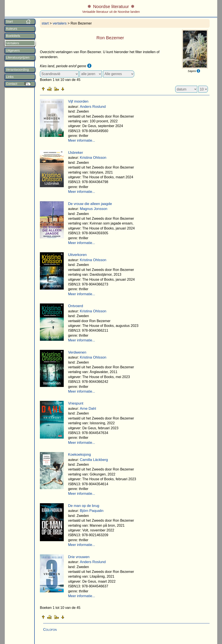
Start (9, 21)
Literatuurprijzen (18, 57)
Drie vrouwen (79, 557)
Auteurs (11, 29)
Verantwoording (17, 70)
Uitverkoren (77, 255)
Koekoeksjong (79, 455)
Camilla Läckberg (94, 460)
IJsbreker (76, 153)
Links (10, 77)
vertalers (60, 23)
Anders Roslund (93, 107)
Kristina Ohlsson (93, 158)
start (45, 23)
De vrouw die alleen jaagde (90, 204)
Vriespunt (76, 403)
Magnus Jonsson (94, 209)
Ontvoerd (76, 306)
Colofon (50, 630)
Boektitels (13, 36)
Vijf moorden (78, 101)
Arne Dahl (88, 409)
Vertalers (13, 43)
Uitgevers (13, 51)
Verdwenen (77, 352)
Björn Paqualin (92, 511)
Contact (11, 84)
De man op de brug (84, 506)
